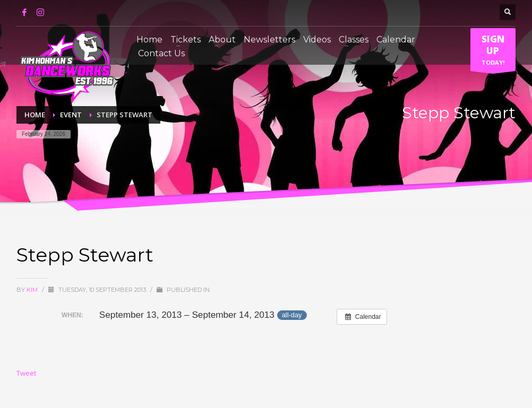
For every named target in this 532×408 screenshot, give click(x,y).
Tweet (26, 373)
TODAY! (493, 52)
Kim (33, 290)
